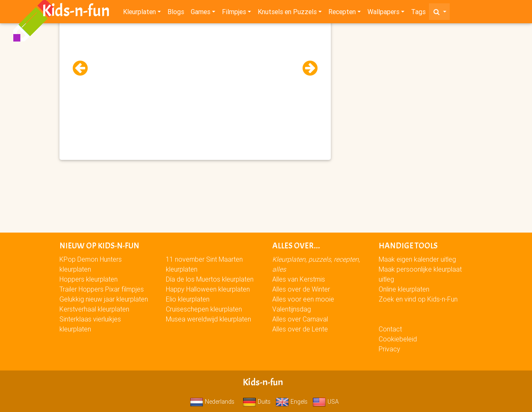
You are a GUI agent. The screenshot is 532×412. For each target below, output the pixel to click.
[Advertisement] (195, 83)
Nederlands (212, 402)
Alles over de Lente (300, 329)
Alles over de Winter (301, 289)
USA (326, 402)
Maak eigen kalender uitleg (417, 259)
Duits (257, 402)
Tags (418, 13)
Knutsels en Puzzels (287, 13)
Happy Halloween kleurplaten (208, 289)
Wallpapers (383, 13)
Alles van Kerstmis (299, 279)
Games (201, 13)
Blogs (176, 13)
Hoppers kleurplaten (89, 279)
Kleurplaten (139, 13)
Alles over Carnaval (300, 319)
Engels (292, 402)
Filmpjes (234, 13)
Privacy (389, 349)
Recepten (342, 13)
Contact (390, 329)
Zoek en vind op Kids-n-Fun (418, 299)
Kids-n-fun (76, 12)
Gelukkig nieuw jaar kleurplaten (104, 299)
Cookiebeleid (398, 339)
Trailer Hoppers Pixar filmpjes (102, 289)
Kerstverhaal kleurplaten (94, 309)
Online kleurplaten (404, 289)
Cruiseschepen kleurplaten (204, 309)
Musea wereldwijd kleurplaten (208, 319)
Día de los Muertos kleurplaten (210, 279)
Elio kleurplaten (188, 299)
